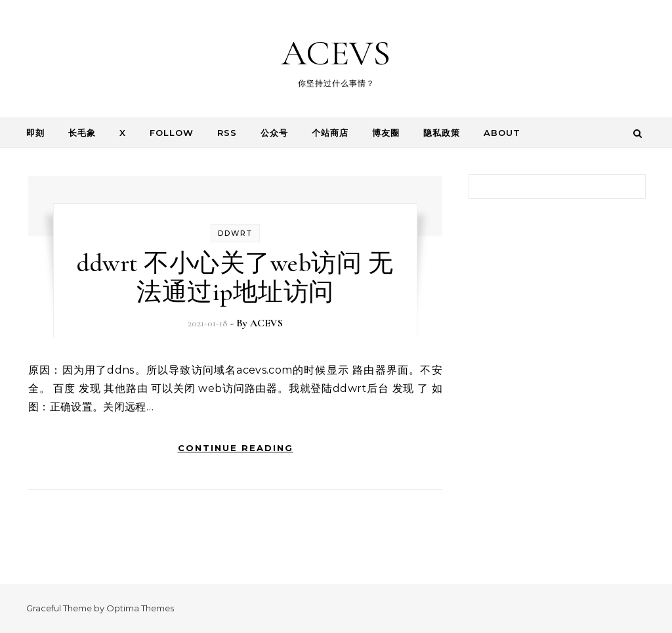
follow (172, 133)
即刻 (35, 133)
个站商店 (330, 133)
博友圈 (386, 133)
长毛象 (82, 133)
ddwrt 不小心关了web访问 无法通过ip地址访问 (235, 278)
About (502, 133)
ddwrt (235, 233)
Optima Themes (140, 608)
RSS (227, 133)
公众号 (274, 133)
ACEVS (336, 53)
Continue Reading (236, 448)
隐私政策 (442, 133)
